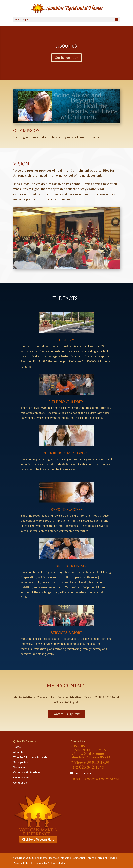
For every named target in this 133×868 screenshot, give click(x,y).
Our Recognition (66, 62)
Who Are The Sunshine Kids (30, 757)
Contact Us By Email (66, 714)
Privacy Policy (22, 863)
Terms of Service (107, 858)
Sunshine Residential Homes (77, 858)
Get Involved (21, 778)
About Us (19, 752)
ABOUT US (67, 51)
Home (17, 747)
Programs (19, 767)
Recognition (21, 762)
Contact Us (20, 783)
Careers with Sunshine (27, 772)
